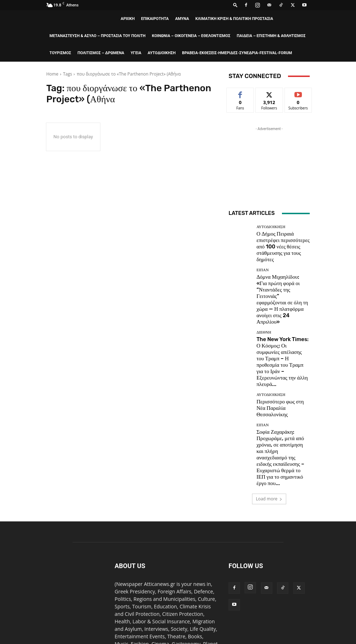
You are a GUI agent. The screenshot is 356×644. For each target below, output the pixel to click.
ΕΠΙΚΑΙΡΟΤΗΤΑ (155, 19)
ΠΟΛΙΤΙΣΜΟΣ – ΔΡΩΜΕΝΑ (101, 53)
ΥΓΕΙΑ (136, 53)
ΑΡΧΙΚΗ (128, 19)
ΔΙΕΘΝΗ (264, 291)
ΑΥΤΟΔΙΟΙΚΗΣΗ (162, 53)
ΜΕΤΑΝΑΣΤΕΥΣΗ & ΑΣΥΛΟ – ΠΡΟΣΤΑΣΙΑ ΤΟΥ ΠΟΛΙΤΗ (98, 36)
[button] (235, 5)
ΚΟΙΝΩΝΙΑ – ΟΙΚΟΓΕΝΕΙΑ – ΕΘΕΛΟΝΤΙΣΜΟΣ (191, 36)
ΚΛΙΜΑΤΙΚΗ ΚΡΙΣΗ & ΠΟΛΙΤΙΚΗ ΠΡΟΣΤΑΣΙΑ (234, 19)
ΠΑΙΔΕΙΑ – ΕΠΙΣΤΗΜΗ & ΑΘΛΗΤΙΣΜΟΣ (271, 36)
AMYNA (182, 19)
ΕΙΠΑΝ (262, 257)
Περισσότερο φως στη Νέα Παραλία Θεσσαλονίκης (277, 339)
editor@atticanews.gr (167, 575)
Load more (269, 400)
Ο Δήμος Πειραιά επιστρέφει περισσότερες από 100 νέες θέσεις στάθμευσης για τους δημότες (279, 240)
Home (52, 74)
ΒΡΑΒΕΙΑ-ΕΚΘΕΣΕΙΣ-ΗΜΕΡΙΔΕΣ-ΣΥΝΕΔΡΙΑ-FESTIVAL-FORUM (237, 53)
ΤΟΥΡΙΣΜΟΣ (60, 53)
